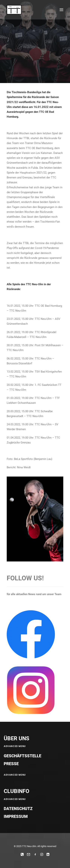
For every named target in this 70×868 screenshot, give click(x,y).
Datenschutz (18, 809)
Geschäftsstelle (22, 756)
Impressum (16, 816)
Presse (11, 764)
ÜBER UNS (17, 738)
